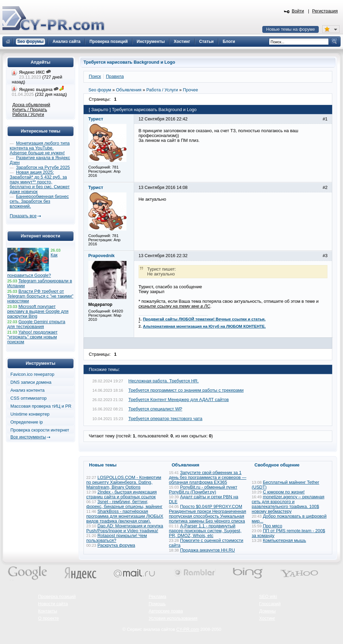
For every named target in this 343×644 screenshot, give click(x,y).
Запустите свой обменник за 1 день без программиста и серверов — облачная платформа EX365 (208, 478)
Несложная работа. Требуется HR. (164, 381)
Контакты (48, 611)
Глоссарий (270, 604)
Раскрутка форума (116, 545)
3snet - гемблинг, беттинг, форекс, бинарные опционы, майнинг (124, 504)
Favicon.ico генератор (32, 374)
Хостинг (267, 618)
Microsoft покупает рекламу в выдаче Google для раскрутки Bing (38, 311)
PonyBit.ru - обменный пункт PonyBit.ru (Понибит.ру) (203, 490)
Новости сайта (53, 604)
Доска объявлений (31, 105)
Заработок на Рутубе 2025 (43, 167)
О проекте (49, 618)
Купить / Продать (30, 110)
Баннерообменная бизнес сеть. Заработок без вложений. (39, 201)
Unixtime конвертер (30, 414)
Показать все (23, 216)
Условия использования (173, 618)
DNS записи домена (31, 382)
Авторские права (166, 611)
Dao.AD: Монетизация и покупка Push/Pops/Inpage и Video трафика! (125, 528)
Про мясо (273, 526)
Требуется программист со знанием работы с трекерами (186, 390)
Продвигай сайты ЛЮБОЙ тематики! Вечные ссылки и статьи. (204, 319)
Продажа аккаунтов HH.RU (208, 550)
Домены (267, 611)
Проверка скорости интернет (40, 430)
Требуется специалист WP (156, 409)
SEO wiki (268, 597)
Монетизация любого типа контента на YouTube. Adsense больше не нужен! (40, 148)
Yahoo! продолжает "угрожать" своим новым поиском (32, 337)
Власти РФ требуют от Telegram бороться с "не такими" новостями (40, 296)
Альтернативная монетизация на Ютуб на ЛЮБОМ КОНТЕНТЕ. (204, 326)
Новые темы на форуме (291, 29)
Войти (298, 11)
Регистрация (325, 11)
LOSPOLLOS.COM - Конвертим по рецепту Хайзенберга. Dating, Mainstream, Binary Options (124, 482)
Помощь (157, 604)
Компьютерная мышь (285, 541)
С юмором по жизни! (284, 492)
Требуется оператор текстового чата (166, 419)
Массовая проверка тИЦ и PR (41, 406)
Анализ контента (28, 390)
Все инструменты (28, 437)
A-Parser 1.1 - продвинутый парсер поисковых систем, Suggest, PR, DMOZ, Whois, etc (205, 531)
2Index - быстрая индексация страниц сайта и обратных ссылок (121, 495)
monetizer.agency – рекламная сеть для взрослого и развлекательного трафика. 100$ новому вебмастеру (288, 504)
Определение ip (27, 422)
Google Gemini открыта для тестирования (36, 324)
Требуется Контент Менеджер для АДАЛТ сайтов (179, 400)
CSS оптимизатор (29, 398)
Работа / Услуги (28, 115)
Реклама (157, 597)
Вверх (301, 620)
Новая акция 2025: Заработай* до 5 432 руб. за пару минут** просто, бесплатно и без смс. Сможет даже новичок (40, 182)
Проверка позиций (57, 597)
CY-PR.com (188, 629)
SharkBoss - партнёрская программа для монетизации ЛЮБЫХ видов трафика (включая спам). (125, 516)
